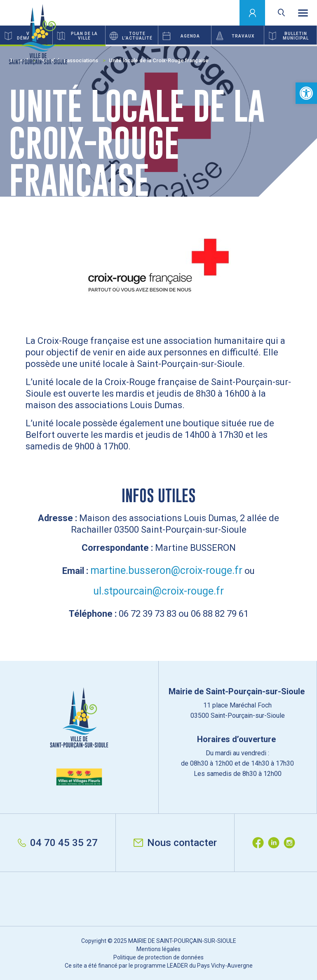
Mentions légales (158, 949)
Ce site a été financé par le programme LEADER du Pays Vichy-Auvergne (159, 966)
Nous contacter (175, 843)
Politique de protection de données (158, 957)
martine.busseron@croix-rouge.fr (166, 570)
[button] (306, 93)
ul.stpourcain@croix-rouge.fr (158, 591)
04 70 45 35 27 (58, 843)
